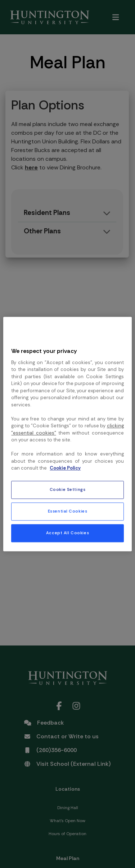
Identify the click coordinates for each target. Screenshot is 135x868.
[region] (67, 434)
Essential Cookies (68, 511)
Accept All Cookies (67, 533)
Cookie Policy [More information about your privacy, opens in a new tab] (65, 468)
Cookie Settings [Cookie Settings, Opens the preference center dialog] (68, 490)
